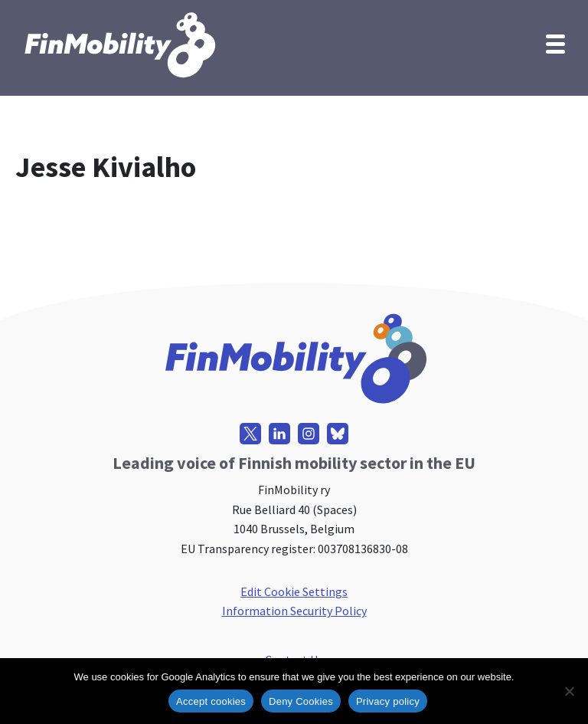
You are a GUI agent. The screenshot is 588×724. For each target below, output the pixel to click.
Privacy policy (388, 701)
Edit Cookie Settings (294, 591)
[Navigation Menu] (555, 44)
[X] (250, 434)
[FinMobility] (119, 44)
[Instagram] (309, 434)
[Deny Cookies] (569, 691)
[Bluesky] (338, 434)
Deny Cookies (301, 701)
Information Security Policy (294, 611)
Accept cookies (211, 701)
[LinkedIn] (279, 434)
